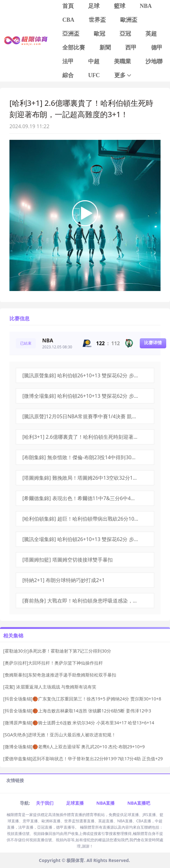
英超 (151, 34)
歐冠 (99, 34)
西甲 (131, 48)
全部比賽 (74, 48)
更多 (123, 75)
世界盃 (97, 20)
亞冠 (125, 34)
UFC (94, 75)
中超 (94, 61)
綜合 (68, 75)
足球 (94, 6)
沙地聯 (154, 61)
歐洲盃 (129, 20)
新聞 (105, 48)
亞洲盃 (71, 34)
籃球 (120, 6)
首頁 (68, 6)
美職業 (122, 61)
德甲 (157, 48)
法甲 (68, 61)
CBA (68, 20)
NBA (146, 6)
